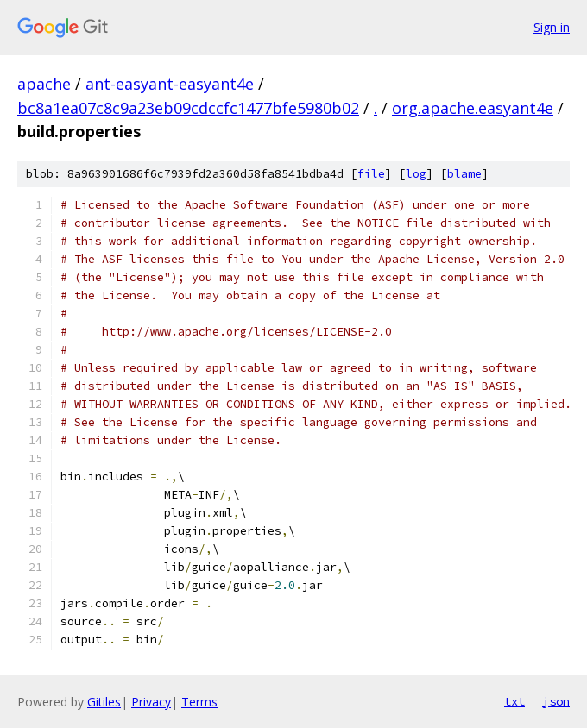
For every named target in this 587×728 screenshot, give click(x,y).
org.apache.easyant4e (473, 108)
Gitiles (104, 702)
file (371, 174)
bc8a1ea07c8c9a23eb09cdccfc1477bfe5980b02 (188, 108)
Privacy (151, 702)
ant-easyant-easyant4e (170, 84)
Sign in (552, 27)
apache (44, 84)
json (556, 701)
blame (464, 174)
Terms (199, 702)
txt (514, 701)
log (416, 174)
